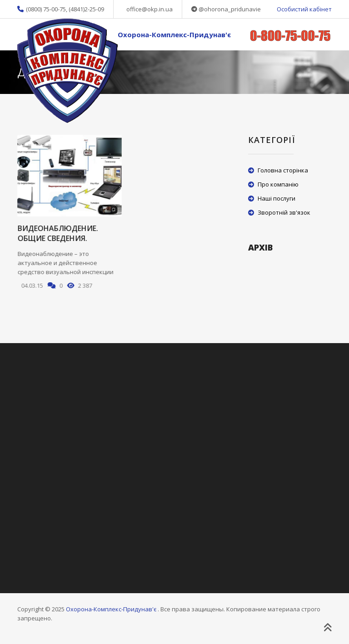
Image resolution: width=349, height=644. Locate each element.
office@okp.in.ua (150, 9)
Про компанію (278, 184)
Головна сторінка (283, 170)
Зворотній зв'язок (284, 212)
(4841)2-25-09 (86, 9)
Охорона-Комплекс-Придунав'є (174, 34)
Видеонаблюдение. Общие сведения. (57, 233)
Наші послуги (277, 198)
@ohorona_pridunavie (230, 9)
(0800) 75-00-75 (46, 9)
